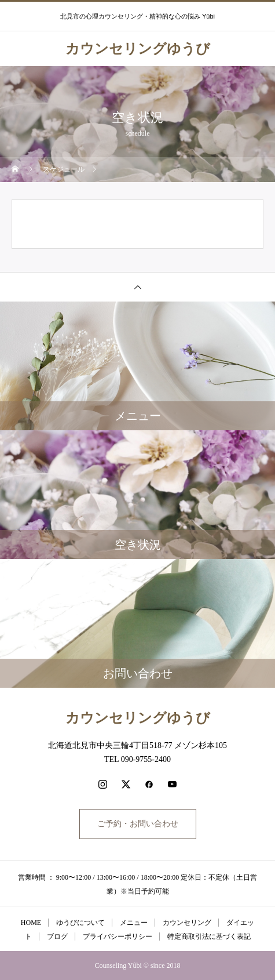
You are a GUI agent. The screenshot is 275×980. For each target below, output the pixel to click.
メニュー (134, 923)
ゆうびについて (80, 923)
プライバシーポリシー (118, 937)
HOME (31, 923)
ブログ (57, 937)
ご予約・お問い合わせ (138, 824)
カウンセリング (187, 923)
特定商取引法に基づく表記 (209, 937)
